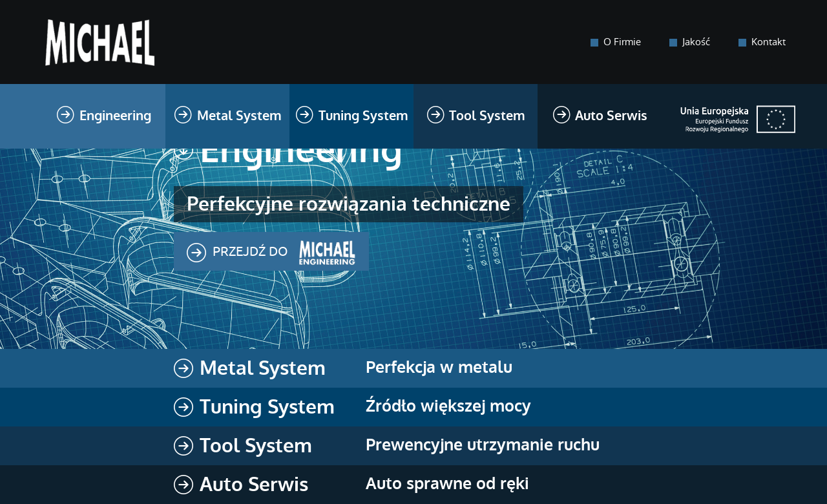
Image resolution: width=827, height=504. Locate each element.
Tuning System (351, 117)
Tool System (476, 117)
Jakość (696, 42)
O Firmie (622, 42)
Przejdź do (271, 253)
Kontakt (769, 42)
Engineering (103, 117)
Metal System (227, 117)
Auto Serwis (600, 117)
